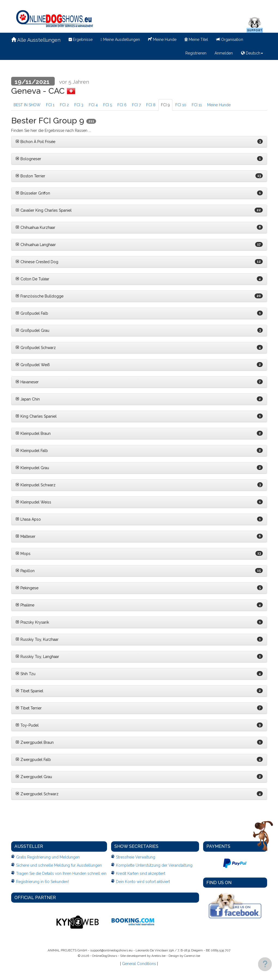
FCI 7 (136, 105)
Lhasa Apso (28, 519)
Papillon (25, 571)
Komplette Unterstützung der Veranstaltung (154, 865)
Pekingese (27, 588)
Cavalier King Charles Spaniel (44, 210)
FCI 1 (50, 105)
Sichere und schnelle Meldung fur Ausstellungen (59, 865)
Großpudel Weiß (33, 365)
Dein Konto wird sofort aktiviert (143, 882)
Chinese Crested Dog (37, 262)
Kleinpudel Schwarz (36, 485)
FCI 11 (197, 105)
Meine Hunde (162, 39)
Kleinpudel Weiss (33, 502)
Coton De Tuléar (32, 279)
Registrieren (196, 53)
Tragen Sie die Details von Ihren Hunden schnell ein (61, 873)
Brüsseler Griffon (33, 193)
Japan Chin (28, 399)
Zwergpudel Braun (35, 742)
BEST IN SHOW (27, 105)
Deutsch (252, 53)
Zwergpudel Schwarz (37, 794)
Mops (23, 554)
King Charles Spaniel (36, 416)
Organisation (230, 40)
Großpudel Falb (32, 313)
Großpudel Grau (32, 330)
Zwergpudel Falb (33, 760)
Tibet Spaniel (29, 691)
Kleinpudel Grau (32, 468)
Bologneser (28, 159)
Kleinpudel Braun (33, 433)
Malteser (25, 536)
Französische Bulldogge (39, 296)
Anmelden (224, 53)
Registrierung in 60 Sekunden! (42, 882)
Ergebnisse (81, 40)
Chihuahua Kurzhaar (35, 227)
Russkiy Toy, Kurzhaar (37, 639)
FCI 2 (64, 105)
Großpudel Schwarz (36, 348)
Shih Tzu (25, 674)
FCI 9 (165, 105)
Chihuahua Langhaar (36, 245)
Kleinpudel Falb (32, 451)
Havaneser (27, 382)
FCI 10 (181, 105)
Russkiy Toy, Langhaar (37, 657)
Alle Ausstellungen (36, 40)
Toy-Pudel (27, 725)
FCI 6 (122, 105)
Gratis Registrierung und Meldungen (48, 857)
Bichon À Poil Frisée (35, 142)
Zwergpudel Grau (34, 777)
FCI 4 (93, 105)
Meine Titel (196, 40)
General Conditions (139, 964)
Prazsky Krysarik (32, 622)
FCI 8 (151, 105)
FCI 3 (79, 105)
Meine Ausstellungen (120, 40)
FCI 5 (108, 105)
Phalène (25, 605)
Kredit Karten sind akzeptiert (141, 873)
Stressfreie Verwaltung (136, 857)
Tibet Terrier (29, 708)
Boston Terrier (30, 176)
